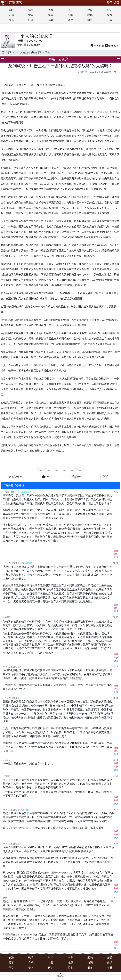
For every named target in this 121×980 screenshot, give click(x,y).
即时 (11, 10)
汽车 (70, 958)
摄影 (70, 963)
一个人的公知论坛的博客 (28, 52)
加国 (70, 15)
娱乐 (11, 20)
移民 (90, 15)
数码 (31, 958)
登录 (110, 3)
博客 (70, 10)
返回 (116, 3)
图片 (51, 10)
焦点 (31, 10)
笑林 (110, 968)
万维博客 (7, 52)
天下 (11, 963)
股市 (90, 968)
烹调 (110, 963)
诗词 (90, 963)
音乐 (31, 963)
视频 (51, 20)
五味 (90, 958)
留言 (112, 46)
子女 (11, 968)
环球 (11, 15)
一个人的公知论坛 (34, 36)
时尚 (51, 958)
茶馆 (110, 958)
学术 (31, 968)
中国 (31, 15)
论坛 (90, 10)
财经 (110, 15)
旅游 (11, 958)
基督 (51, 963)
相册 (97, 46)
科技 (90, 20)
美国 (51, 15)
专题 (110, 20)
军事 (70, 968)
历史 (51, 968)
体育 (70, 20)
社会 (31, 20)
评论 (110, 10)
